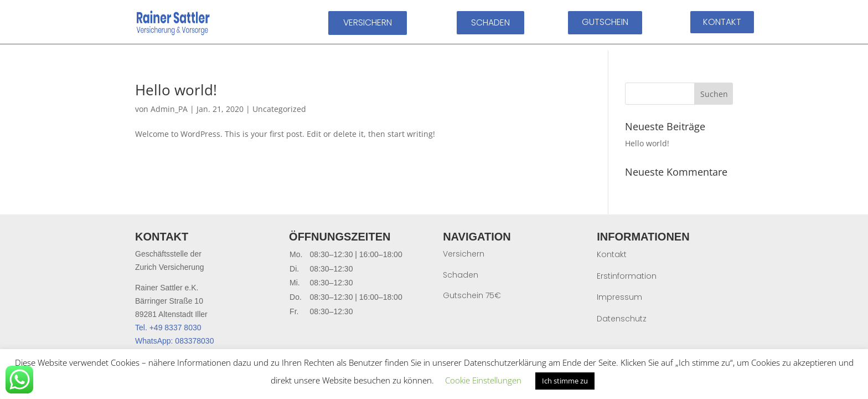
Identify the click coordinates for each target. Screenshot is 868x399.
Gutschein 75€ (472, 295)
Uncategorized (279, 109)
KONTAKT (722, 22)
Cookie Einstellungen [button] (483, 380)
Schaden (461, 275)
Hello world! (176, 90)
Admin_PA (169, 109)
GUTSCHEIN (605, 22)
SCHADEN (490, 22)
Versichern (464, 254)
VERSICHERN (368, 22)
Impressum (619, 297)
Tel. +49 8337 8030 (168, 328)
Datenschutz (622, 319)
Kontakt (612, 254)
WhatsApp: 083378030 (174, 341)
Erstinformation (627, 276)
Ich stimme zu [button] (565, 381)
